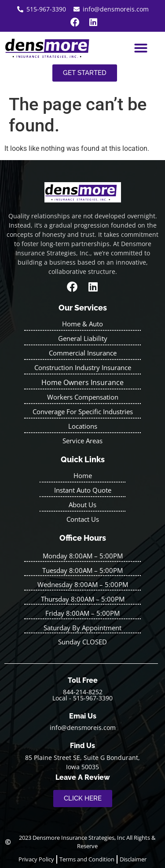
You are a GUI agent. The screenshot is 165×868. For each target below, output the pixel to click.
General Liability (83, 338)
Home (83, 475)
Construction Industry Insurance (83, 367)
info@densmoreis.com (83, 728)
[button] (141, 48)
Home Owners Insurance (82, 382)
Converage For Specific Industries (83, 412)
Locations (83, 426)
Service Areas (82, 441)
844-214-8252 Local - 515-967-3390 (82, 695)
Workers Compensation (83, 397)
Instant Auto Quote (83, 490)
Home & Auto (82, 324)
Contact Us (83, 519)
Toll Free (83, 680)
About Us (82, 505)
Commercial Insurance (83, 353)
